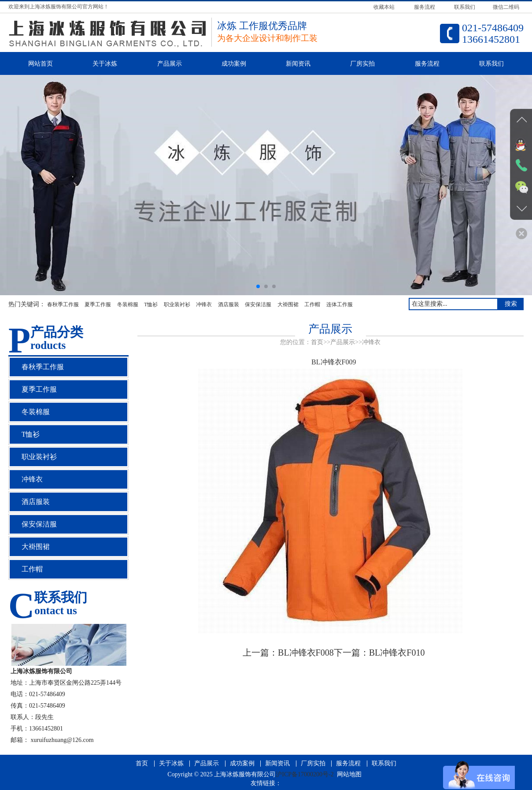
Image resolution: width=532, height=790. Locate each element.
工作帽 (312, 304)
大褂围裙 (288, 304)
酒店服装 (229, 304)
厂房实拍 (362, 64)
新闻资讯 (298, 64)
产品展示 (170, 64)
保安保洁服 (258, 304)
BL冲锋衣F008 (306, 653)
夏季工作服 (98, 304)
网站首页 (41, 64)
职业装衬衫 (177, 304)
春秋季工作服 (63, 304)
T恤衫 (151, 304)
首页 (317, 342)
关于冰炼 (105, 64)
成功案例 (234, 64)
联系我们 (491, 64)
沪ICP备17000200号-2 (305, 774)
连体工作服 (340, 304)
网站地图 (349, 774)
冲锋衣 (204, 304)
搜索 (511, 304)
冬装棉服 (128, 304)
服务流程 (427, 64)
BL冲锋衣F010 (397, 653)
